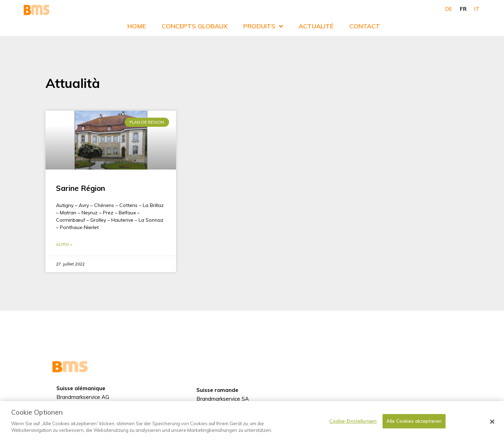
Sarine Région (80, 188)
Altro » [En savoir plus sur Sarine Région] (64, 244)
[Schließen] (492, 422)
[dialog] (252, 422)
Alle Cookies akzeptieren (414, 421)
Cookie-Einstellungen (353, 421)
